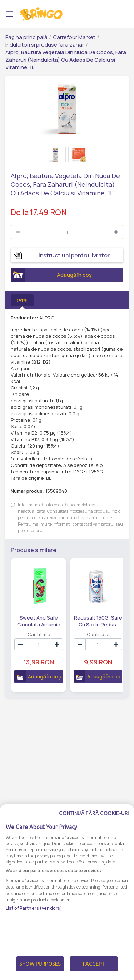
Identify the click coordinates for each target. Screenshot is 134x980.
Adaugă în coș (51, 275)
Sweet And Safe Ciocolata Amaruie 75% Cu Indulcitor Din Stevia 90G (36, 621)
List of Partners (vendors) (34, 925)
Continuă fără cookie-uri (94, 830)
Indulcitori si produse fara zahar (45, 45)
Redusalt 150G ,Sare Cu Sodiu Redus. (88, 621)
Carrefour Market (74, 37)
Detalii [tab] (22, 300)
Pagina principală (26, 37)
